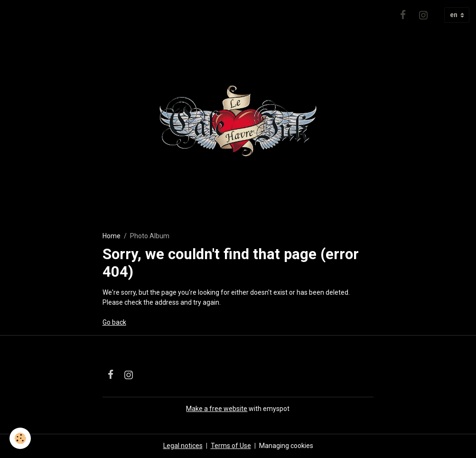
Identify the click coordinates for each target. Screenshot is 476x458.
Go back (114, 322)
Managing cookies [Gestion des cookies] (286, 446)
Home (112, 236)
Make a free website (217, 409)
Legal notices (183, 446)
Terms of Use (231, 446)
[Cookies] (20, 438)
